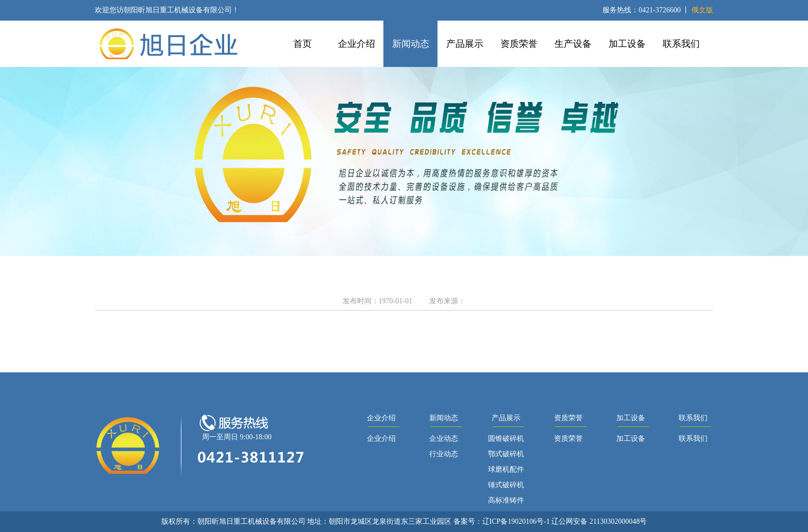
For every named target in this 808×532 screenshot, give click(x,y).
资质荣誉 (519, 44)
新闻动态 (411, 44)
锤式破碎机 (506, 485)
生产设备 (573, 44)
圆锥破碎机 (506, 439)
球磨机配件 (506, 469)
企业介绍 (357, 44)
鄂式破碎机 (506, 454)
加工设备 (627, 44)
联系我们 (681, 44)
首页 (302, 44)
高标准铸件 (506, 500)
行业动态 (444, 454)
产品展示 (465, 44)
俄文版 (702, 10)
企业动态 (444, 439)
